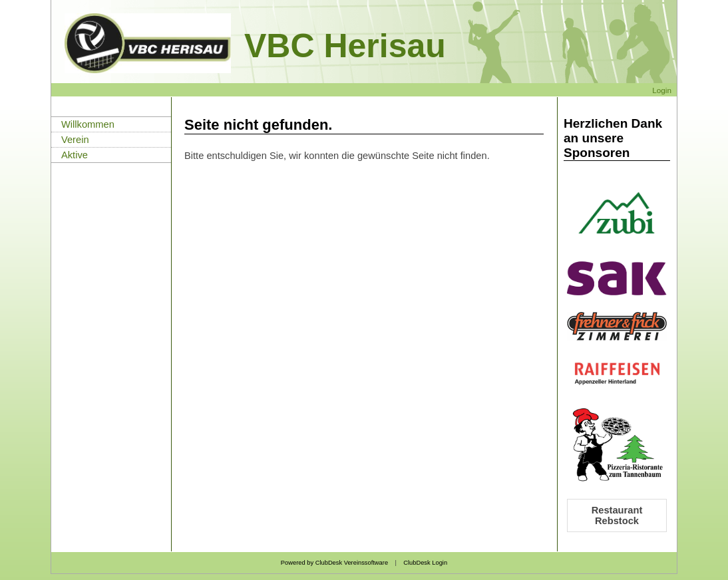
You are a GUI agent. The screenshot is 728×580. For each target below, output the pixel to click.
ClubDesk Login (425, 563)
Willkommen (88, 124)
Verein (75, 140)
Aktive (75, 155)
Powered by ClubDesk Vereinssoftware (334, 563)
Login (662, 90)
